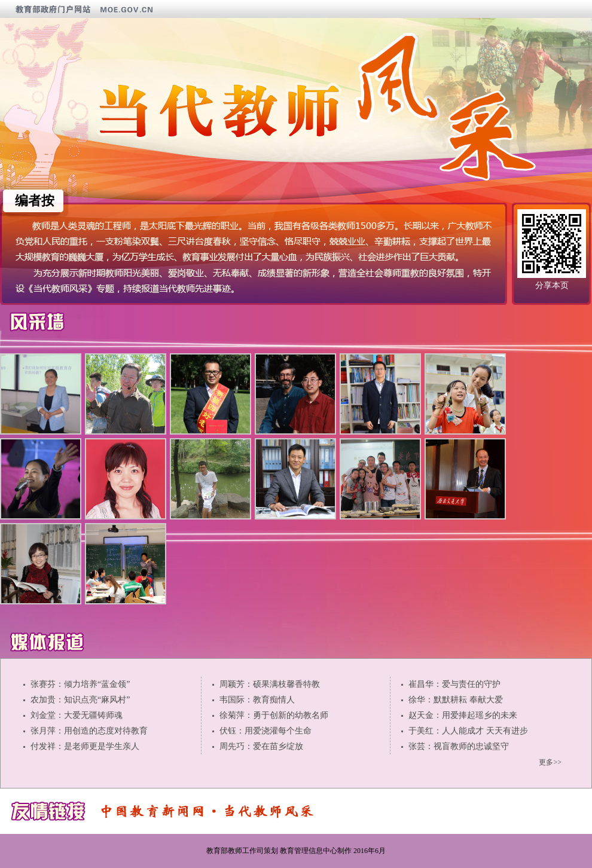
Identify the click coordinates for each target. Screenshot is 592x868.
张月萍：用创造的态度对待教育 (89, 731)
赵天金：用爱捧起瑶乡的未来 (463, 715)
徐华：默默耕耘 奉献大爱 (456, 700)
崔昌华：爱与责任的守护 (454, 684)
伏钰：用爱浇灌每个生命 (266, 731)
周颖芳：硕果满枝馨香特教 (270, 684)
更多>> (550, 762)
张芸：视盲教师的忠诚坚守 (459, 746)
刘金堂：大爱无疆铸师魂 (77, 715)
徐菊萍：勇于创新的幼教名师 (274, 715)
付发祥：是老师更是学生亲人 (85, 746)
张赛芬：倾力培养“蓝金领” (80, 684)
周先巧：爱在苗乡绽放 (261, 746)
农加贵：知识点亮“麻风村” (80, 700)
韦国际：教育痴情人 (257, 700)
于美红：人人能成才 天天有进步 (468, 731)
